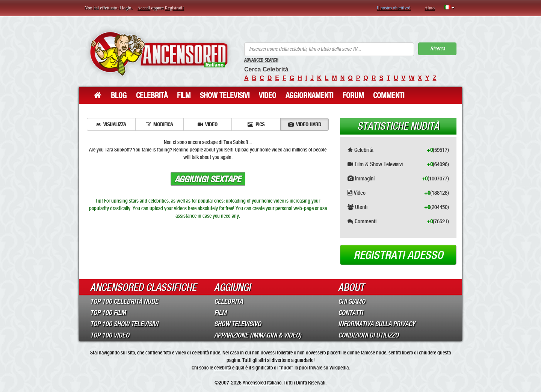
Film (184, 95)
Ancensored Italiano (262, 383)
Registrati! (175, 8)
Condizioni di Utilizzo (368, 335)
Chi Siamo (352, 301)
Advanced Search (261, 60)
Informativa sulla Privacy (377, 324)
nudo (286, 368)
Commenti (389, 95)
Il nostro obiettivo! (394, 8)
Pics (256, 124)
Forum (353, 95)
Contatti (351, 313)
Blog (119, 95)
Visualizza (111, 124)
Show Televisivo (238, 324)
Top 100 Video (110, 335)
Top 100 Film (108, 313)
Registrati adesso (398, 255)
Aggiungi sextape (208, 179)
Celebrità (152, 95)
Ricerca (437, 49)
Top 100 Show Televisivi (124, 324)
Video (267, 95)
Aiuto (430, 8)
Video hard (305, 124)
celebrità (223, 368)
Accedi (144, 8)
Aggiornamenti (309, 95)
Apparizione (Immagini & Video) (258, 335)
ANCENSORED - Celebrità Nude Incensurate (159, 54)
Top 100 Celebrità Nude (124, 301)
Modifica (159, 124)
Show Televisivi (225, 95)
